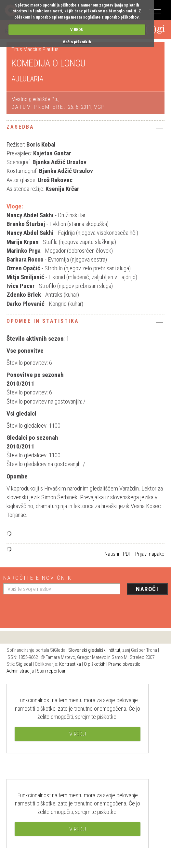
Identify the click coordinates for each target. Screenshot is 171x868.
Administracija (20, 671)
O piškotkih (95, 664)
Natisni (112, 554)
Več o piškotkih (77, 42)
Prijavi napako (150, 554)
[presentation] (53, 609)
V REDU (77, 29)
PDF (127, 554)
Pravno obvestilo (124, 664)
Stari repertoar (51, 671)
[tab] (85, 129)
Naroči (147, 589)
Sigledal (24, 664)
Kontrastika (70, 664)
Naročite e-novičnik (38, 578)
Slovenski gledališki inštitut (94, 650)
